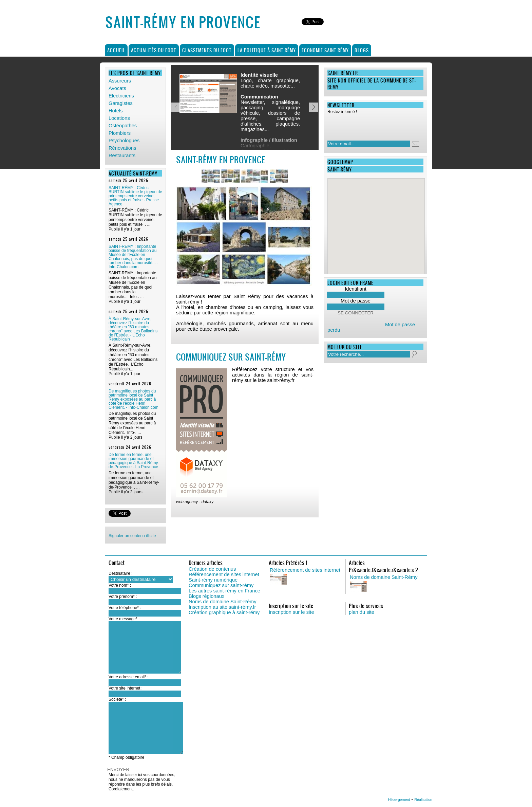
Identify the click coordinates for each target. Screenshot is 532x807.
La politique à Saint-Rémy (267, 50)
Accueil (116, 50)
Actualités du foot (154, 50)
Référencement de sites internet (224, 574)
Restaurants (122, 155)
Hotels (116, 111)
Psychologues (124, 141)
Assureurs (120, 81)
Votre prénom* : (123, 597)
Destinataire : (121, 573)
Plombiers (120, 133)
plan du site (362, 612)
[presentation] (371, 125)
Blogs (362, 50)
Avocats (117, 88)
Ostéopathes (123, 126)
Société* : (117, 699)
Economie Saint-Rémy (325, 50)
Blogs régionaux (206, 596)
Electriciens (121, 96)
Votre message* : (124, 619)
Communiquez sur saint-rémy (221, 585)
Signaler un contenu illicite (132, 536)
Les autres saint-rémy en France (224, 591)
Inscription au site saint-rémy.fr (222, 607)
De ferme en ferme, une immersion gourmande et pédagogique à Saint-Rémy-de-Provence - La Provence (134, 461)
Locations (119, 118)
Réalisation (423, 800)
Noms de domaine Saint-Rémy (223, 602)
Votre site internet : (126, 688)
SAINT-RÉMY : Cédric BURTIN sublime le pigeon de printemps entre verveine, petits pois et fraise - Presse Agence (135, 196)
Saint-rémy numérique (213, 580)
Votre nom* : (120, 585)
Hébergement (399, 800)
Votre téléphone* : (125, 608)
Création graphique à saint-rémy (224, 612)
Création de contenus (212, 569)
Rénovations (122, 148)
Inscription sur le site (291, 612)
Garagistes (121, 103)
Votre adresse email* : (128, 677)
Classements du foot (207, 50)
